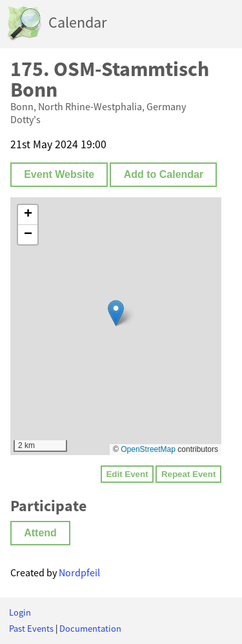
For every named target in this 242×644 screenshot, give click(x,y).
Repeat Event (188, 474)
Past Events (31, 629)
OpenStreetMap (148, 449)
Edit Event (127, 474)
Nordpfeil (79, 572)
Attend (40, 533)
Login (20, 612)
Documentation (90, 629)
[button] (116, 313)
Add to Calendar (164, 174)
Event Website (59, 174)
